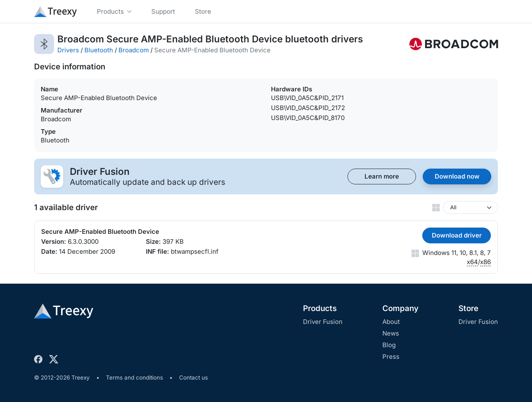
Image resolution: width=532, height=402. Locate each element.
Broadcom (134, 50)
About (391, 322)
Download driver (457, 235)
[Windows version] (470, 207)
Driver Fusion (323, 322)
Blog (389, 345)
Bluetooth (99, 50)
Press (391, 357)
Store (468, 308)
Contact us (193, 377)
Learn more (382, 176)
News (391, 333)
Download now (457, 176)
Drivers (68, 50)
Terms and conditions (134, 377)
